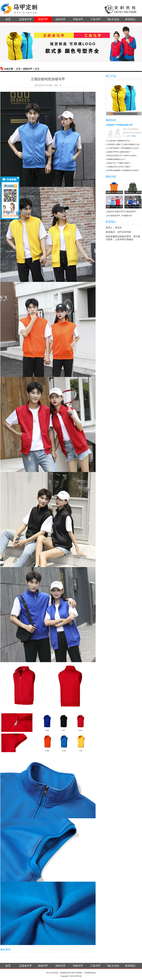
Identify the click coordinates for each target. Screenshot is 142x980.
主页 (18, 69)
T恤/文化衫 (113, 19)
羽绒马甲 (78, 19)
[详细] (133, 136)
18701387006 (124, 232)
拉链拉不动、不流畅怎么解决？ (119, 163)
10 (136, 114)
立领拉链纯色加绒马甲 (133, 207)
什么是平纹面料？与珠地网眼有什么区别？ (123, 148)
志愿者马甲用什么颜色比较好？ (119, 152)
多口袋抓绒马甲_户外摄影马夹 (120, 216)
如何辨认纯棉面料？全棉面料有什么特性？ (123, 170)
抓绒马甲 (43, 19)
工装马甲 (95, 19)
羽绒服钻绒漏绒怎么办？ (116, 159)
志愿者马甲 (26, 19)
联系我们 (130, 19)
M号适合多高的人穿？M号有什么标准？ (122, 156)
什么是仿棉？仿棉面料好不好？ (119, 141)
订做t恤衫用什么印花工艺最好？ (119, 167)
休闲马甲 (60, 19)
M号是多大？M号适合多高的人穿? (120, 125)
